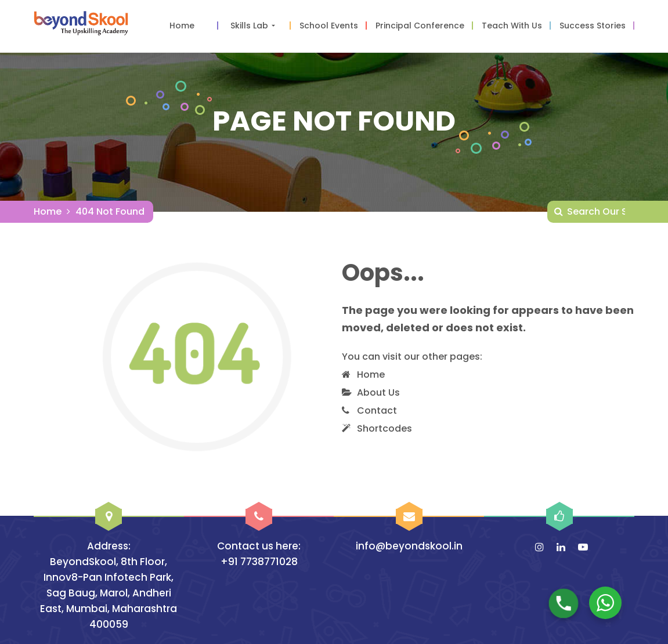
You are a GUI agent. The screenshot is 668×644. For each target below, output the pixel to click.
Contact (377, 410)
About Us (378, 392)
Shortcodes (384, 428)
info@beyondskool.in (409, 546)
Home (48, 211)
